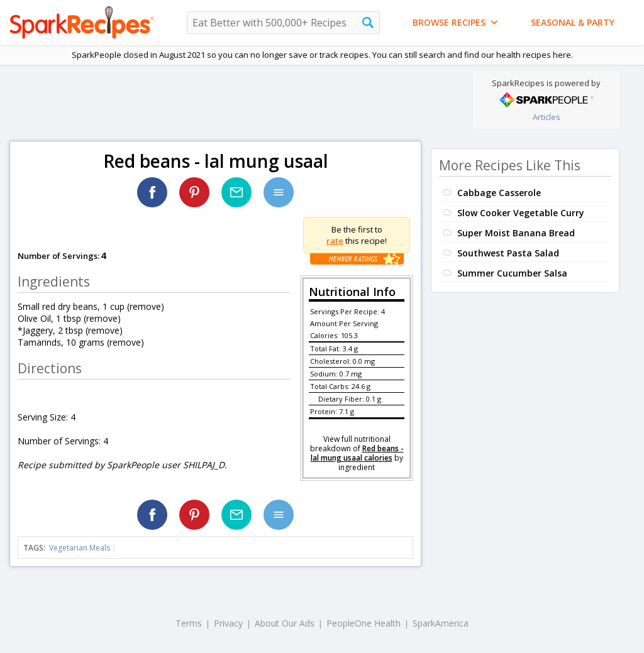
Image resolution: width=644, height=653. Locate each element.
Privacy (228, 623)
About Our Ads (285, 623)
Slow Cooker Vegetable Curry (521, 213)
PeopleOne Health (364, 623)
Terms (189, 623)
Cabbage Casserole (499, 193)
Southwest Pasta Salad (508, 253)
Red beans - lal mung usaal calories (357, 453)
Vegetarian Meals (80, 548)
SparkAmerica (441, 623)
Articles (547, 117)
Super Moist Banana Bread (516, 233)
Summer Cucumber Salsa (512, 273)
